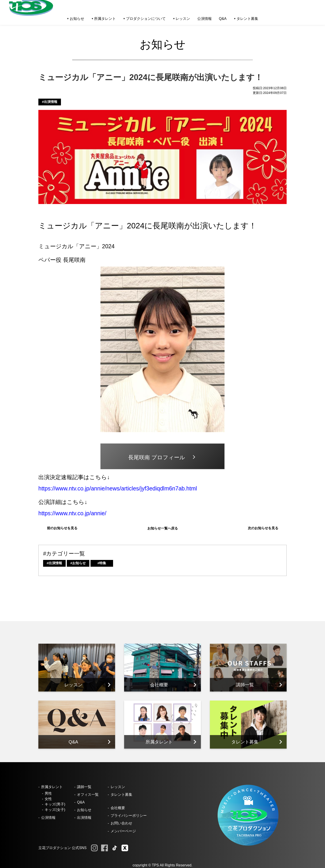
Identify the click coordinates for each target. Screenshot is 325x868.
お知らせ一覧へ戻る (163, 528)
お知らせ (84, 810)
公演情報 (204, 19)
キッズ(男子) (55, 804)
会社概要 (118, 808)
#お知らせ (78, 563)
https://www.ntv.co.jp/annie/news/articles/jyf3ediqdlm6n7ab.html (118, 488)
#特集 (102, 563)
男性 (48, 793)
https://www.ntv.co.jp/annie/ (72, 513)
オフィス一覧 (88, 795)
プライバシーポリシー (129, 816)
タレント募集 (247, 19)
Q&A (223, 19)
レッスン (118, 787)
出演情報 (84, 818)
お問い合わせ (121, 823)
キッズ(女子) (55, 810)
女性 (48, 799)
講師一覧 (84, 787)
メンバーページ (123, 831)
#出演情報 (50, 102)
